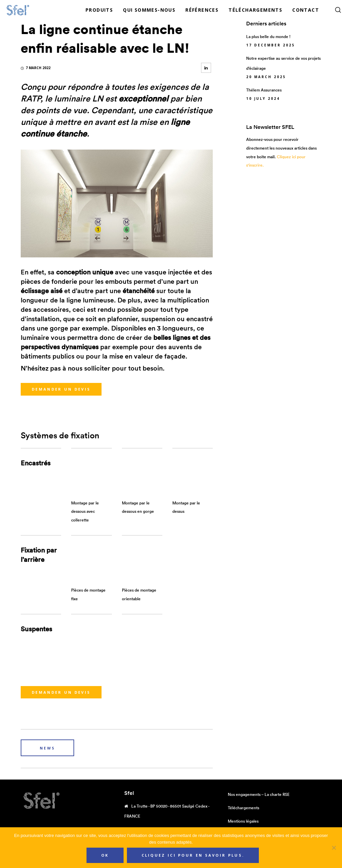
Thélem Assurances (264, 90)
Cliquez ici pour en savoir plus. (193, 855)
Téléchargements (243, 808)
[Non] (334, 848)
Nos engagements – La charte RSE (259, 794)
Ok (105, 855)
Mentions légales (243, 821)
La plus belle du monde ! (268, 37)
